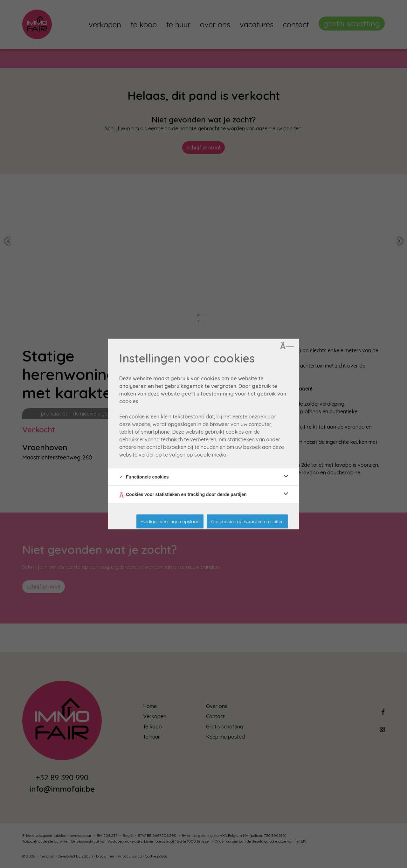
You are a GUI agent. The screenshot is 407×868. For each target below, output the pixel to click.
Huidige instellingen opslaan (170, 521)
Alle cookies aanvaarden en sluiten (247, 521)
